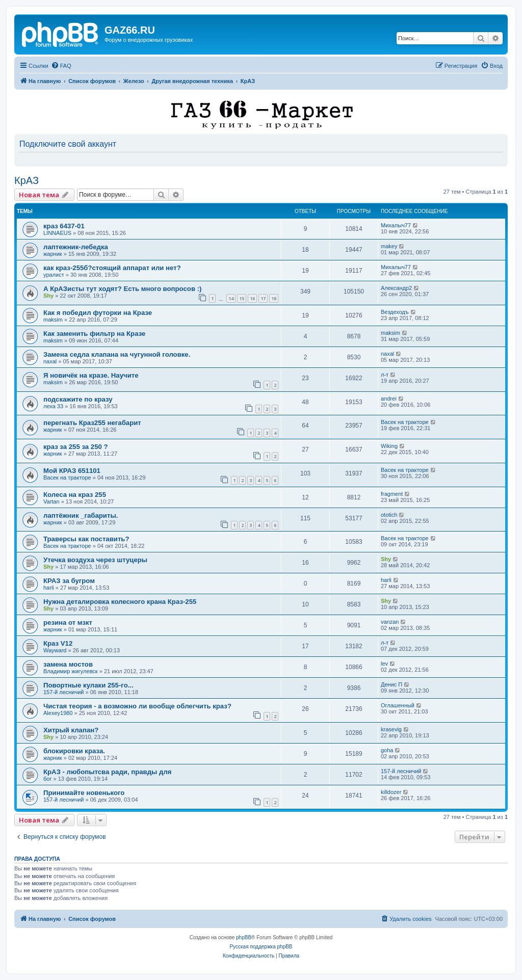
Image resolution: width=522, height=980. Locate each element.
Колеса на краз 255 (75, 495)
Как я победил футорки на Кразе (98, 313)
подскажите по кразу (78, 399)
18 (274, 298)
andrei (389, 399)
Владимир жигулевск (71, 671)
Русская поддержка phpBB (261, 947)
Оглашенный (398, 705)
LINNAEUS (57, 233)
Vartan (51, 501)
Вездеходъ (395, 312)
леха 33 (53, 406)
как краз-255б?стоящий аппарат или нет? (112, 268)
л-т (385, 375)
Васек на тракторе (405, 422)
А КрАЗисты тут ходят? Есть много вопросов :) (122, 289)
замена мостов (68, 664)
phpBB (244, 937)
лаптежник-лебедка (76, 247)
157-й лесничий (64, 692)
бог (47, 779)
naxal (50, 361)
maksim (53, 320)
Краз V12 (58, 643)
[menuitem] (61, 66)
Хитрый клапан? (71, 730)
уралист (54, 275)
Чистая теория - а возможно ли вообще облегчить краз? (137, 706)
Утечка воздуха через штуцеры (95, 560)
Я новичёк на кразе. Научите (91, 375)
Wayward (55, 650)
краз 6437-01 (64, 226)
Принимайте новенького (84, 793)
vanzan (390, 622)
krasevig (391, 729)
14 (231, 298)
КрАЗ (27, 180)
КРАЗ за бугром (69, 581)
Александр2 (396, 288)
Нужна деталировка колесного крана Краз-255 (120, 602)
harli (49, 588)
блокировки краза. (74, 751)
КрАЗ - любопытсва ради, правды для (107, 772)
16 (252, 298)
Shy (48, 296)
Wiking (389, 446)
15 (242, 298)
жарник (53, 254)
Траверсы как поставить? (86, 539)
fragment (392, 494)
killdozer (391, 792)
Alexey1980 (58, 713)
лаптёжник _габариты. (81, 515)
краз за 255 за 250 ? (76, 447)
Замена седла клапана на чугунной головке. (117, 354)
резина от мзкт (68, 623)
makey (389, 246)
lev (384, 664)
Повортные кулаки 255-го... (88, 685)
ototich (389, 515)
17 (263, 298)
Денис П (391, 684)
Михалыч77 (396, 225)
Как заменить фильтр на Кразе (94, 334)
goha (387, 750)
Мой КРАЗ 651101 (72, 471)
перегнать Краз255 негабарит (92, 423)
